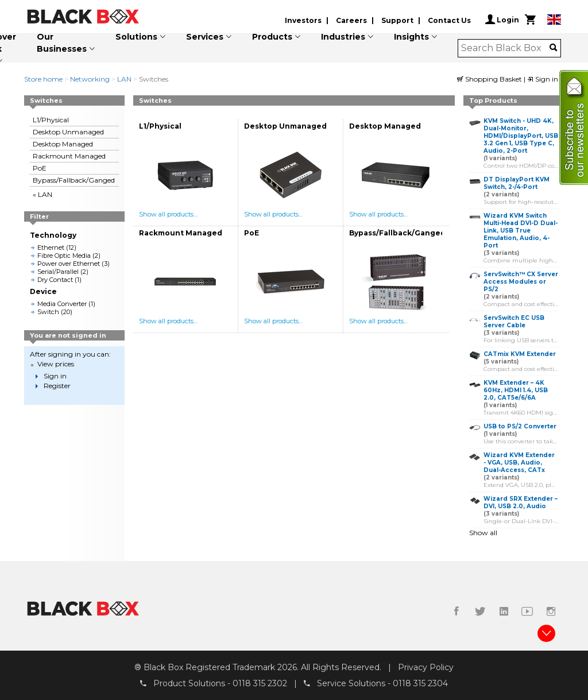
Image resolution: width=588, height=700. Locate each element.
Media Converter (62, 304)
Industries (343, 37)
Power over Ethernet (69, 264)
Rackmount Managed (69, 156)
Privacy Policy (426, 667)
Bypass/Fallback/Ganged (74, 180)
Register (57, 386)
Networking (90, 79)
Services (205, 37)
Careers (351, 20)
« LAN (42, 194)
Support (397, 20)
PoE (40, 168)
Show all (483, 533)
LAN (124, 79)
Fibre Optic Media (64, 256)
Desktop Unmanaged (68, 132)
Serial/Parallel (58, 272)
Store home (43, 79)
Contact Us (449, 20)
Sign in (543, 79)
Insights (411, 37)
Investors (303, 20)
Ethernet (51, 247)
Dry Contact (55, 280)
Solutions (136, 37)
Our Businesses (62, 43)
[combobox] (506, 48)
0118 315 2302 (260, 683)
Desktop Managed (63, 144)
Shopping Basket (490, 79)
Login (502, 20)
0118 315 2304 (420, 683)
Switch (48, 312)
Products (272, 37)
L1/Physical (51, 120)
